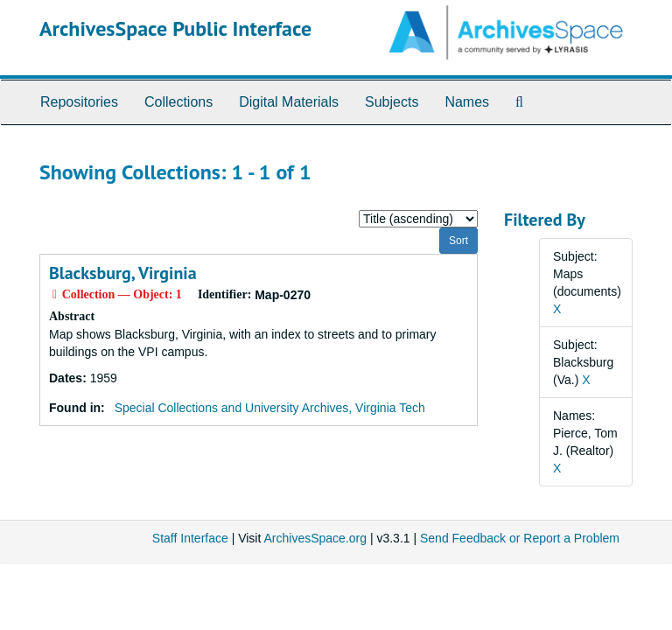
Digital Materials (289, 102)
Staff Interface (190, 538)
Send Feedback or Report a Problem (520, 538)
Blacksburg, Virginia (123, 273)
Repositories (79, 102)
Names (467, 102)
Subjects (392, 102)
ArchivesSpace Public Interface (175, 28)
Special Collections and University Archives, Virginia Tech (270, 408)
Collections (178, 102)
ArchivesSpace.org (315, 538)
